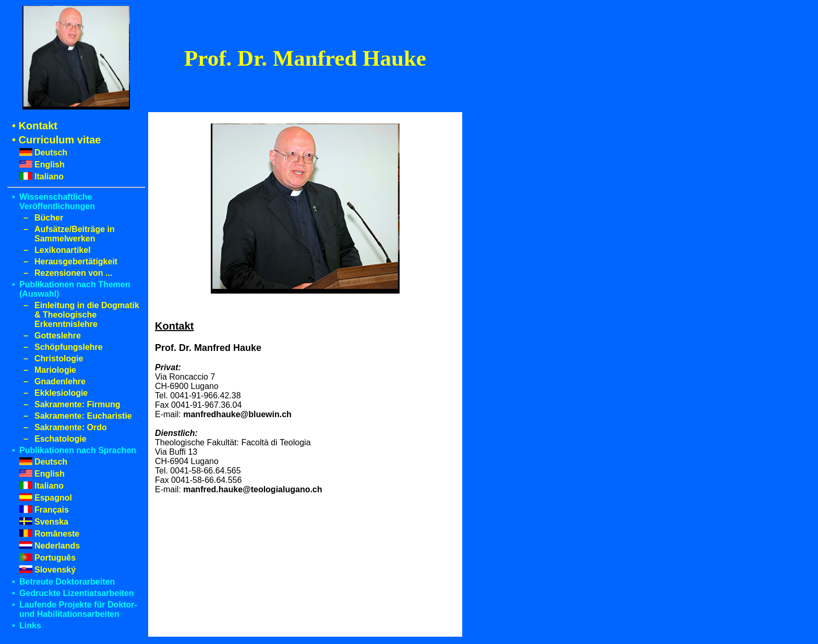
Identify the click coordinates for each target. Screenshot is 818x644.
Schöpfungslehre (69, 347)
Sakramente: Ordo (71, 427)
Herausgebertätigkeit (76, 262)
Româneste (57, 534)
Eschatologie (61, 439)
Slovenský (55, 570)
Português (55, 558)
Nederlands (57, 546)
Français (52, 510)
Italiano (49, 177)
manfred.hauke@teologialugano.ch (252, 489)
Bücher (49, 218)
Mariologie (55, 370)
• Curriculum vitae (56, 140)
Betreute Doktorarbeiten (67, 582)
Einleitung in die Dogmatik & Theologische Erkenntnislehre (87, 315)
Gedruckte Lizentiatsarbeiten (77, 593)
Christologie (59, 359)
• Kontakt (35, 126)
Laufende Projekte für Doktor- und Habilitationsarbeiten (78, 609)
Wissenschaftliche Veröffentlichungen (57, 202)
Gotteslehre (58, 336)
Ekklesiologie (61, 393)
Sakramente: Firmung (77, 404)
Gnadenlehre (60, 381)
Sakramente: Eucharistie (83, 416)
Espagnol (53, 498)
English (50, 165)
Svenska (51, 522)
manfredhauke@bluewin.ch (237, 414)
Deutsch (51, 153)
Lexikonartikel (63, 250)
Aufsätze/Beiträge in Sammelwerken (75, 234)
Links (30, 625)
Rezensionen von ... (73, 273)
